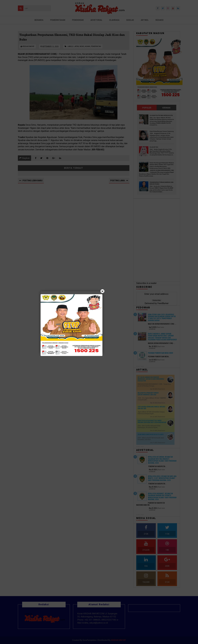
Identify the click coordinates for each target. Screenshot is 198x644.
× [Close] (102, 291)
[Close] (99, 322)
